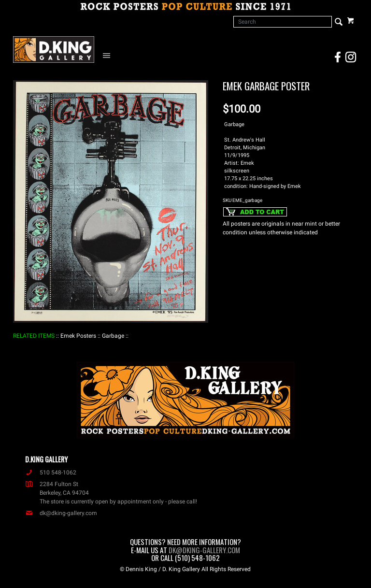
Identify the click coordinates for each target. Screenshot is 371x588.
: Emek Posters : (78, 336)
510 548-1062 (51, 473)
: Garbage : (113, 336)
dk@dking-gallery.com (61, 513)
